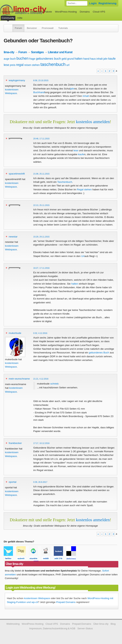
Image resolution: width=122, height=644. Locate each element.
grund (70, 59)
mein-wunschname (19, 379)
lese (6, 65)
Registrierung (107, 3)
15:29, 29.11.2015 (41, 237)
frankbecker (15, 443)
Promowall (48, 28)
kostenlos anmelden (93, 122)
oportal (13, 482)
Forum (18, 28)
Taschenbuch (65, 182)
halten (79, 59)
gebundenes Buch (99, 353)
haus (93, 59)
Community (8, 18)
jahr (105, 59)
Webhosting (13, 624)
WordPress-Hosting (66, 12)
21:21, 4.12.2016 (41, 379)
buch (13, 59)
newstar (13, 237)
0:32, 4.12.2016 (40, 333)
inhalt (100, 59)
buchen (23, 58)
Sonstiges (37, 52)
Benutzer (32, 28)
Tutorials (63, 28)
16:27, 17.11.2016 (41, 268)
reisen (28, 65)
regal (20, 65)
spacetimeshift (17, 174)
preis (13, 65)
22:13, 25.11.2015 (41, 205)
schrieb (54, 384)
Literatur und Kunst (60, 52)
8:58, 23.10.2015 (41, 80)
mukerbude (15, 333)
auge (7, 59)
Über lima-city (101, 624)
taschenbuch (53, 64)
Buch (36, 92)
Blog (113, 624)
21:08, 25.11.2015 (41, 174)
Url (83, 256)
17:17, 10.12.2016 (41, 443)
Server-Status (85, 628)
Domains (85, 12)
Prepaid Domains (66, 602)
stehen (36, 65)
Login (93, 3)
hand (86, 59)
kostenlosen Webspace (37, 598)
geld (64, 59)
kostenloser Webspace (14, 12)
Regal (80, 189)
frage (32, 59)
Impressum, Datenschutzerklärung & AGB (52, 628)
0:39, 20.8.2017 (40, 482)
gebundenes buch (48, 59)
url (68, 65)
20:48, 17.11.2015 (41, 139)
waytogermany (17, 80)
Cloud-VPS (99, 12)
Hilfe (20, 18)
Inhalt (86, 96)
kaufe (112, 59)
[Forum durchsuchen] (77, 3)
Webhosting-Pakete (41, 12)
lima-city (9, 52)
